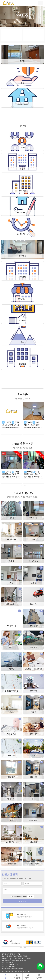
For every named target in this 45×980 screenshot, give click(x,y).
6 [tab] (24, 436)
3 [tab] (20, 436)
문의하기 (22, 901)
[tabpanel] (12, 419)
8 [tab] (27, 436)
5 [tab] (23, 436)
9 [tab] (28, 436)
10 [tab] (30, 436)
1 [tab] (18, 436)
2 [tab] (19, 436)
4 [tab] (22, 436)
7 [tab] (26, 436)
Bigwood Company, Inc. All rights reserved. (16, 971)
